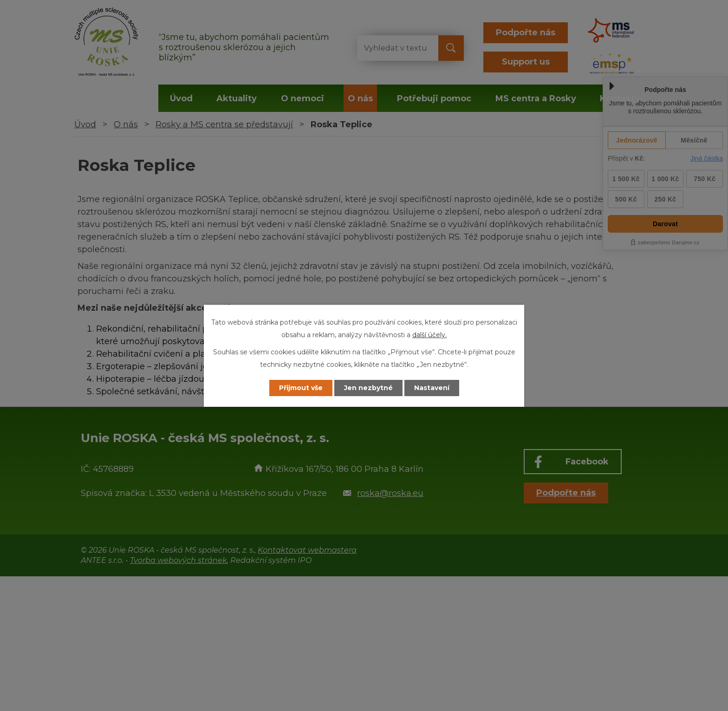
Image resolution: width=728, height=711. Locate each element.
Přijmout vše (301, 388)
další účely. (429, 335)
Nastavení (432, 388)
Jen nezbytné (368, 388)
